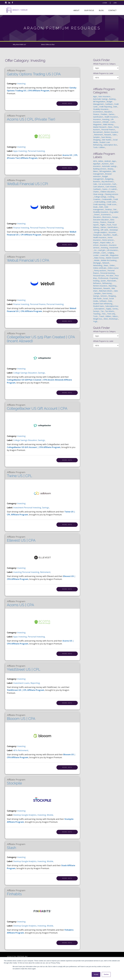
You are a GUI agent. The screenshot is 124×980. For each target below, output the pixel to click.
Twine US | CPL (20, 474)
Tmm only (111, 314)
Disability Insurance (101, 109)
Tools (96, 316)
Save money (107, 293)
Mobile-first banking (109, 260)
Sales (115, 135)
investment (19, 508)
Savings (96, 296)
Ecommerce (106, 215)
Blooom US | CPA (21, 717)
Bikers (96, 171)
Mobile (97, 260)
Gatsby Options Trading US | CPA (34, 73)
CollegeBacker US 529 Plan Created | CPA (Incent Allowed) (41, 338)
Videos (115, 316)
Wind (106, 319)
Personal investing (108, 273)
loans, (27, 683)
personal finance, (38, 228)
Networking (98, 265)
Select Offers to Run (48, 45)
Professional (103, 278)
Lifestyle (106, 122)
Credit (116, 199)
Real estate (112, 281)
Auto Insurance (105, 96)
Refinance (97, 283)
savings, (42, 373)
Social (106, 298)
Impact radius (106, 243)
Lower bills (105, 255)
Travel (102, 316)
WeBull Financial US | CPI (27, 182)
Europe (115, 217)
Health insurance (100, 237)
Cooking (111, 197)
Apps (95, 96)
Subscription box (112, 306)
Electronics (107, 217)
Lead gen (102, 250)
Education (108, 112)
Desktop (109, 209)
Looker (96, 255)
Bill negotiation (106, 171)
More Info (67, 103)
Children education (108, 192)
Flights (103, 225)
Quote (103, 281)
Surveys (96, 311)
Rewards (108, 135)
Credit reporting (99, 204)
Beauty (111, 169)
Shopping (97, 140)
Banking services (100, 169)
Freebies (104, 114)
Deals (96, 207)
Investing (21, 84)
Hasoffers (107, 235)
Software (103, 301)
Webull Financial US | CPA (28, 259)
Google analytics (101, 232)
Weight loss (98, 319)
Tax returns (110, 311)
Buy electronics (108, 181)
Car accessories (105, 184)
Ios (96, 250)
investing (18, 572)
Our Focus (89, 10)
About (76, 10)
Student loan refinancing (103, 304)
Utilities (108, 316)
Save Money (106, 137)
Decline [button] (106, 974)
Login (105, 3)
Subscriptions (100, 309)
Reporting (113, 286)
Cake (95, 184)
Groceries (112, 232)
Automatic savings (110, 166)
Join (115, 3)
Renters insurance (100, 286)
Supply (109, 309)
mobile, (50, 815)
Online (112, 265)
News (110, 127)
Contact (112, 10)
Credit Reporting (106, 107)
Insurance (97, 119)
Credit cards (111, 202)
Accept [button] (96, 974)
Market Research (100, 127)
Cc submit (113, 189)
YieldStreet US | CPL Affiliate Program (26, 690)
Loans (113, 122)
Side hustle (98, 298)
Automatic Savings (101, 99)
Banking (112, 99)
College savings (100, 197)
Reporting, (35, 683)
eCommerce (98, 112)
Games (112, 114)
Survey (115, 309)
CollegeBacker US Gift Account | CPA (37, 407)
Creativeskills (107, 199)
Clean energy (98, 194)
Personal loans (99, 276)
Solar (110, 301)
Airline (101, 161)
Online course (113, 268)
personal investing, (37, 151)
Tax (102, 311)
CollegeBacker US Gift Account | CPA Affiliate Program (34, 447)
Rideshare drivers (106, 291)
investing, (23, 151)
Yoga (95, 321)
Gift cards (105, 230)
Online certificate (100, 268)
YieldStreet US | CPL (24, 668)
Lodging (111, 253)
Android (108, 161)
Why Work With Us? (19, 45)
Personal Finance (108, 130)
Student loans (99, 306)
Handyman (98, 235)
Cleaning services (111, 194)
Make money (99, 258)
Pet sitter (110, 276)
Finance (96, 114)
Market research (112, 258)
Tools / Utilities (99, 147)
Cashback (109, 104)
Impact (96, 243)
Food (109, 225)
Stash (16, 846)
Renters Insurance (111, 132)
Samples (97, 137)
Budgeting (109, 179)
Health (115, 235)
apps (16, 151)
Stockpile (16, 782)
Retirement (99, 135)
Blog (101, 10)
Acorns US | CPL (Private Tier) (31, 118)
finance (17, 228)
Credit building (100, 202)
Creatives (97, 199)
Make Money (108, 124)
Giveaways (114, 230)
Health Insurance (111, 117)
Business (97, 181)
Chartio (96, 192)
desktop (17, 815)
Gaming (96, 230)
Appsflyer (97, 164)
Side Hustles (107, 140)
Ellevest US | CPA (21, 539)
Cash (114, 184)
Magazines (98, 124)
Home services (108, 240)
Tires (104, 314)
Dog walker (114, 212)
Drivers (97, 215)
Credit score (112, 204)
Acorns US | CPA (20, 603)
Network (106, 263)
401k (16, 750)
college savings (21, 373)
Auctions (105, 164)
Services (104, 296)
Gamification (98, 117)
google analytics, (29, 815)
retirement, (46, 572)
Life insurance (112, 250)
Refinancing (107, 283)
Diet (115, 209)
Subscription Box (110, 145)
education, (33, 373)
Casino (105, 189)
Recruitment (98, 132)
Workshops (114, 319)
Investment (114, 248)
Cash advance (99, 187)
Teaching (97, 314)
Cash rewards (111, 187)
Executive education (101, 220)
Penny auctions (100, 270)
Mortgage (97, 263)
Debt (115, 107)
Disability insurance (101, 212)
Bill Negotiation (99, 102)
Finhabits (16, 893)
